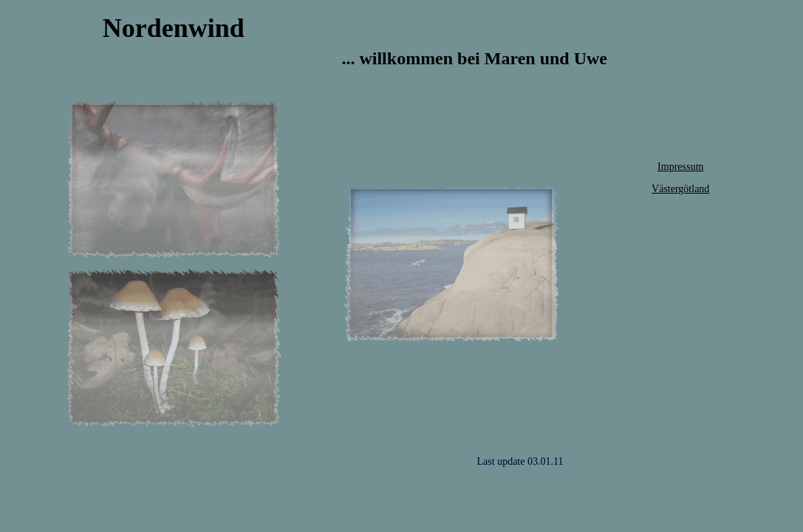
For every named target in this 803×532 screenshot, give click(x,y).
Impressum (680, 167)
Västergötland (680, 189)
